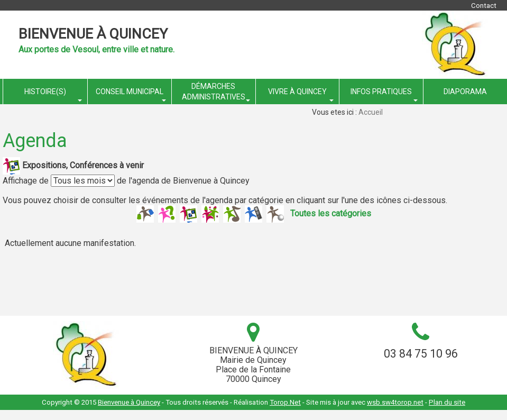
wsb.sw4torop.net (395, 402)
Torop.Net (285, 402)
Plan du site (447, 402)
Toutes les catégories (331, 213)
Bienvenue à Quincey (93, 34)
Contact (484, 6)
